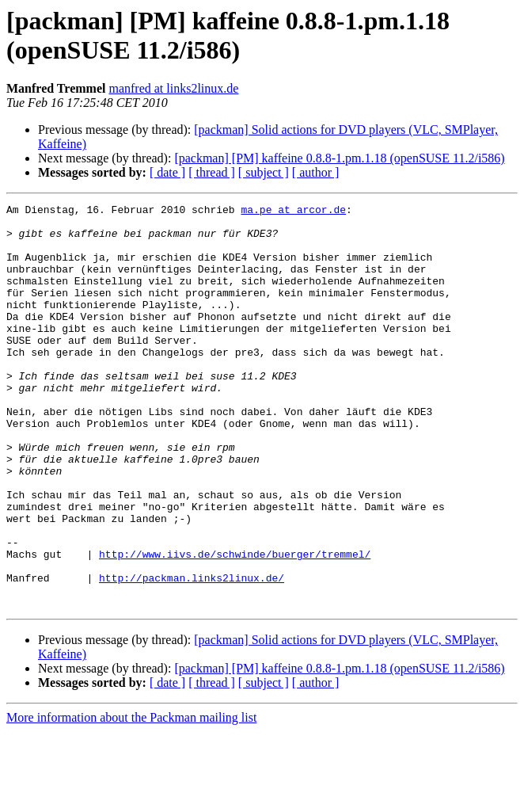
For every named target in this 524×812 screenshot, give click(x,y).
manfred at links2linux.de (173, 88)
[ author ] (316, 172)
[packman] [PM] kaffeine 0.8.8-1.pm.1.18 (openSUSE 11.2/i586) (339, 158)
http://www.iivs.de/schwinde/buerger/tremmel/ (235, 625)
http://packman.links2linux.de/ (192, 654)
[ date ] (167, 172)
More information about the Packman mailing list (131, 798)
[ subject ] (264, 172)
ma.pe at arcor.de (293, 212)
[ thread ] (212, 172)
